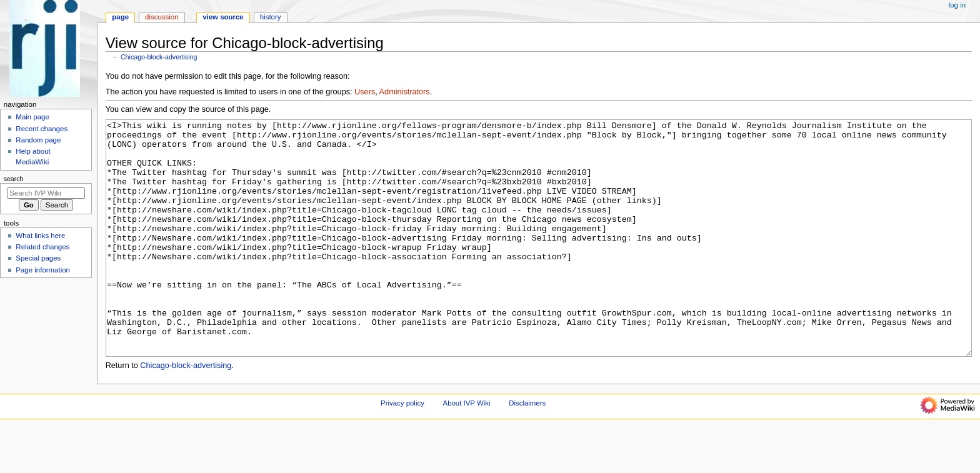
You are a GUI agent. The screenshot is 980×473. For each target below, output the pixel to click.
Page (120, 17)
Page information (43, 270)
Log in (957, 5)
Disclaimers (527, 450)
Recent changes (42, 129)
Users (365, 92)
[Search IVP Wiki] (46, 193)
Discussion (162, 17)
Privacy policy (402, 450)
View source (223, 17)
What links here (40, 236)
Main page (32, 117)
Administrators (405, 92)
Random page (38, 140)
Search (14, 179)
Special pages (38, 258)
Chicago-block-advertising (159, 57)
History (271, 17)
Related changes (42, 247)
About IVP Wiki (467, 450)
